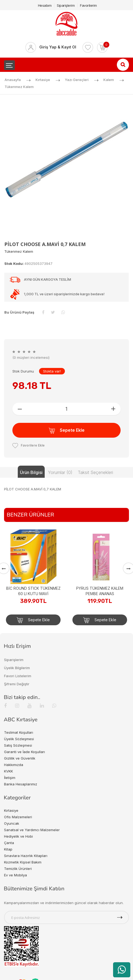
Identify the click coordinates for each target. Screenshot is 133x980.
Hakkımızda (14, 765)
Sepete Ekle (67, 431)
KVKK (8, 771)
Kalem (109, 80)
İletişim (10, 778)
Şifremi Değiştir (17, 684)
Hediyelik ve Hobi (18, 836)
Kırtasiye (43, 80)
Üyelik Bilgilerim (17, 668)
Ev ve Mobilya (15, 875)
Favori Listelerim (18, 676)
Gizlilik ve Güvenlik (20, 758)
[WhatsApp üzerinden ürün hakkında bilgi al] (122, 970)
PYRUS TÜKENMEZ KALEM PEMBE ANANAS (100, 591)
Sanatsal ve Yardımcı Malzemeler (32, 830)
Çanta (9, 843)
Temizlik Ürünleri (18, 869)
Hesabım (45, 5)
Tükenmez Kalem (19, 87)
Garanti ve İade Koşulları (24, 752)
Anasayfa (13, 80)
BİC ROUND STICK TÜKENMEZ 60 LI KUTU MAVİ (33, 591)
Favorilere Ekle (29, 445)
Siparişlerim (66, 5)
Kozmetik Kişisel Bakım (23, 862)
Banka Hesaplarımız (21, 784)
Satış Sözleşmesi (18, 745)
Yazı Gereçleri (77, 80)
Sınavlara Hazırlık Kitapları (26, 856)
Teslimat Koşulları (19, 732)
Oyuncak (12, 823)
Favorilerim (88, 5)
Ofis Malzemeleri (18, 817)
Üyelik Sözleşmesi (19, 739)
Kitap (8, 849)
